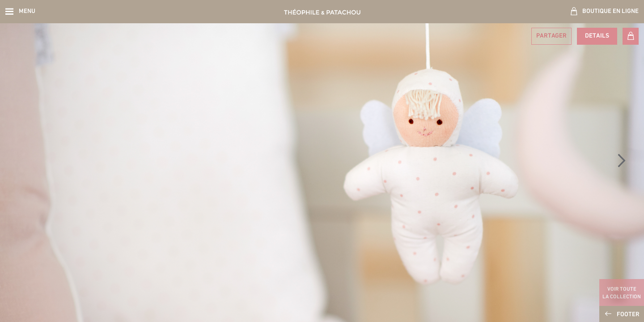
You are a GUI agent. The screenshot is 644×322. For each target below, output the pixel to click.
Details (597, 36)
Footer (628, 315)
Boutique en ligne (610, 11)
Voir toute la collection (622, 293)
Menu (27, 11)
